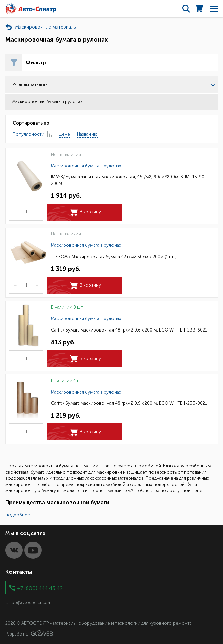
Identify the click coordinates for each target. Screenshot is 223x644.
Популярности (32, 135)
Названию (87, 134)
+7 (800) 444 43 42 (40, 588)
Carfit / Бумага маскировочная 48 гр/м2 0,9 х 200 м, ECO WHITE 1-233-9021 (129, 403)
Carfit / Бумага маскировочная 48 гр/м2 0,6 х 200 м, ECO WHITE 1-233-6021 (129, 330)
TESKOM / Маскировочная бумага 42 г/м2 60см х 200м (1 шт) (114, 257)
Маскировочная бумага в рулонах (86, 166)
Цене (64, 134)
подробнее (18, 515)
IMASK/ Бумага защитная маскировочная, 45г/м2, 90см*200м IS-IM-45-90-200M (129, 180)
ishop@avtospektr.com (28, 602)
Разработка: (29, 633)
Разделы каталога (114, 85)
